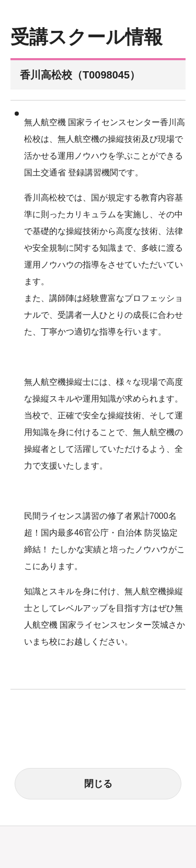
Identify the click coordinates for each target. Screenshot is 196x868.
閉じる (98, 784)
